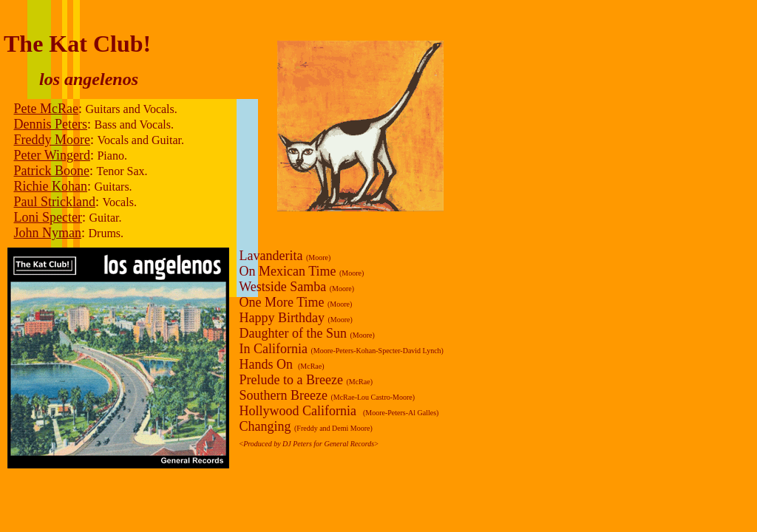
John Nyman (48, 233)
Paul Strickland (55, 202)
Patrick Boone (52, 171)
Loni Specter (48, 217)
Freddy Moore (52, 140)
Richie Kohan (51, 186)
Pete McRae (46, 109)
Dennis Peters (51, 124)
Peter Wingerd (52, 155)
